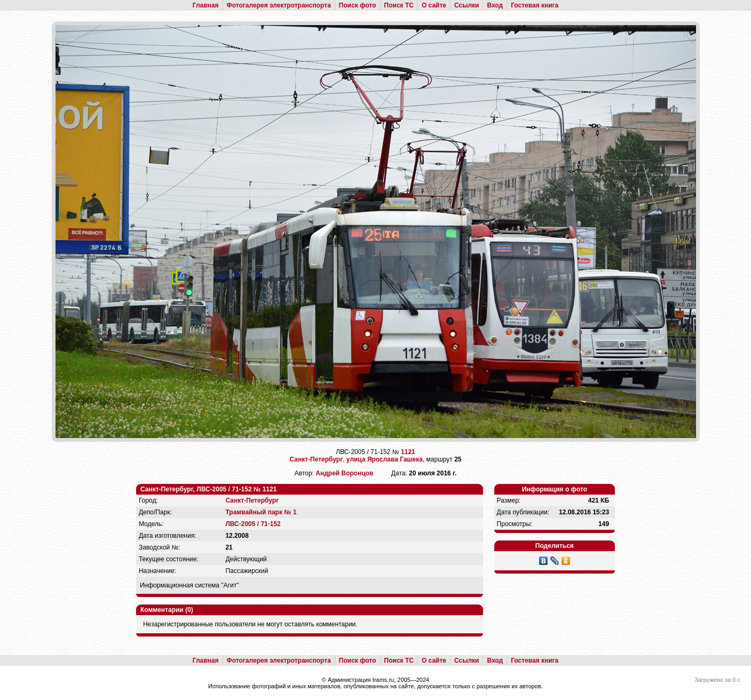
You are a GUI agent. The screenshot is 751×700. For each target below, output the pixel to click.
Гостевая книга (535, 5)
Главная (206, 5)
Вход (495, 5)
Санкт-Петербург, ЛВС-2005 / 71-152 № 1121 (208, 489)
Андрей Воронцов (344, 473)
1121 (408, 452)
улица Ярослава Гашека (385, 459)
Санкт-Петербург (316, 459)
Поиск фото (358, 5)
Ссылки (467, 5)
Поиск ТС (399, 5)
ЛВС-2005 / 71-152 (253, 524)
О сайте (434, 5)
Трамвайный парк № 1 (261, 512)
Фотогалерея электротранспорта (279, 5)
